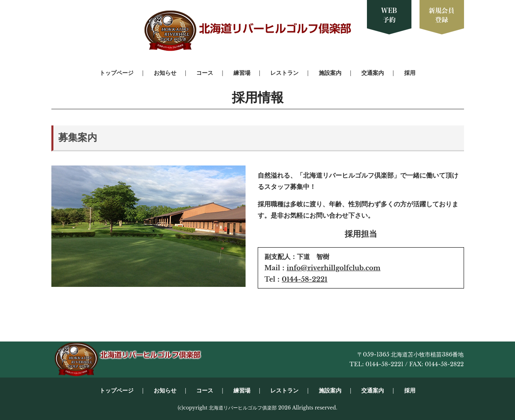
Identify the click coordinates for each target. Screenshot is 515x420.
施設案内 (330, 73)
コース (205, 73)
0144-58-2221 (304, 279)
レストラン (284, 73)
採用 (410, 73)
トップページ (117, 73)
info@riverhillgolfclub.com (333, 268)
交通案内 (373, 73)
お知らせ (165, 73)
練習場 (242, 73)
